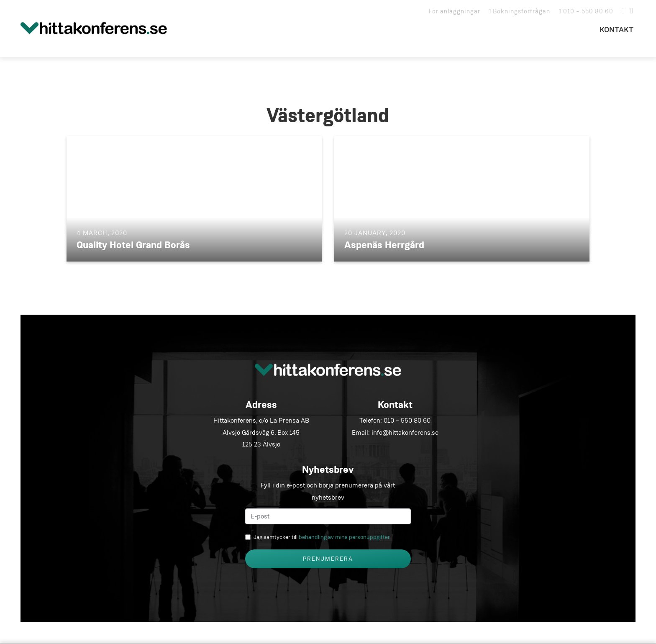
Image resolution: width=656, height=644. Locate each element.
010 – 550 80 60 (586, 11)
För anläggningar (455, 11)
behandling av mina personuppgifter (344, 537)
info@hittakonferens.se (405, 432)
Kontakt (616, 30)
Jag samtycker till (322, 537)
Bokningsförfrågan (520, 11)
